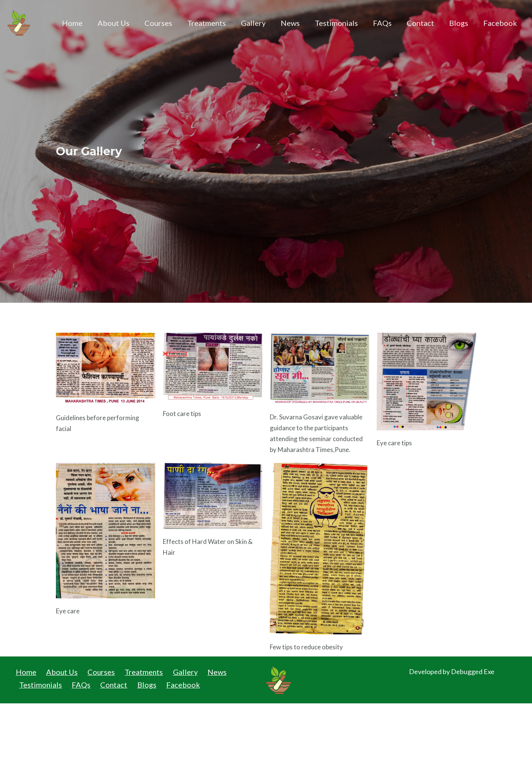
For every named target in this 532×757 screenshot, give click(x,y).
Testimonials (336, 23)
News (290, 23)
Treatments (207, 23)
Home (72, 23)
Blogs (459, 23)
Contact (420, 23)
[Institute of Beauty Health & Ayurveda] (19, 22)
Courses (158, 23)
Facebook (500, 23)
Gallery (253, 23)
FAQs (382, 23)
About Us (113, 23)
